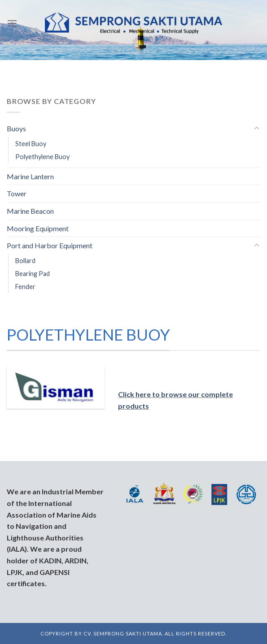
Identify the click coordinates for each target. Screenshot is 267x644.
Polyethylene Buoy (42, 157)
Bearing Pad (33, 274)
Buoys (16, 128)
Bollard (25, 261)
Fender (25, 287)
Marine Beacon (30, 211)
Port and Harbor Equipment (50, 245)
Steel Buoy (31, 144)
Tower (17, 193)
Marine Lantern (30, 176)
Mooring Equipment (38, 228)
